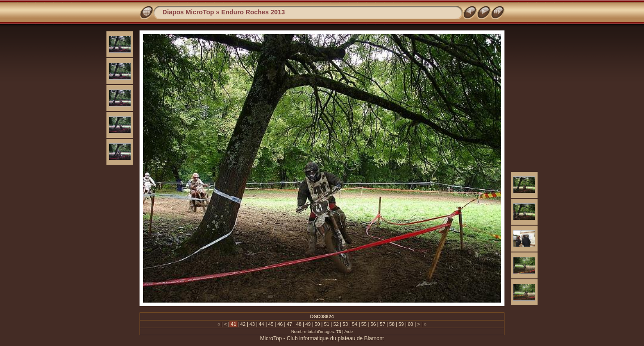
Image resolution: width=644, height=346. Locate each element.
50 (318, 324)
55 (364, 324)
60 (411, 324)
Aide (349, 331)
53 (345, 324)
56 (373, 324)
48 (299, 324)
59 (401, 324)
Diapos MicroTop (188, 12)
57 (382, 324)
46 (280, 324)
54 (355, 324)
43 (252, 324)
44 (262, 324)
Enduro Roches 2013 (253, 12)
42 (243, 324)
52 (336, 324)
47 (289, 324)
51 (326, 324)
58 (392, 324)
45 (271, 324)
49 (308, 324)
